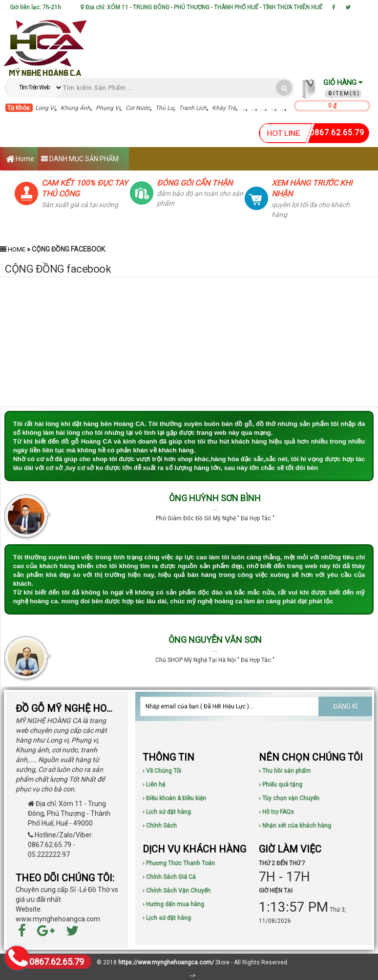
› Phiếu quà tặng (281, 785)
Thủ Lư (164, 108)
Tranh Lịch (193, 108)
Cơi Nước (138, 108)
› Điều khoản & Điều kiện (174, 798)
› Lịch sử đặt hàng (167, 812)
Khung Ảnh (75, 108)
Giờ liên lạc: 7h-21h (35, 7)
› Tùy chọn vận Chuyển (289, 798)
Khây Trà (224, 108)
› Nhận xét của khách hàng (295, 826)
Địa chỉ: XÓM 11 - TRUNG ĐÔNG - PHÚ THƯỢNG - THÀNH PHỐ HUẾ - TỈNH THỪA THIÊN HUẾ (201, 7)
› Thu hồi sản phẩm (285, 771)
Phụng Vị (108, 108)
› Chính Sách (160, 826)
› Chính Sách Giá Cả (169, 877)
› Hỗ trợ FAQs (276, 812)
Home (20, 160)
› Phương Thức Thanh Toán (179, 863)
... (243, 108)
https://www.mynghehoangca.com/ (166, 962)
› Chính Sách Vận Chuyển (177, 891)
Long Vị (45, 108)
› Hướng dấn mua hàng (173, 904)
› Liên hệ (154, 785)
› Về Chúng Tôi (162, 771)
